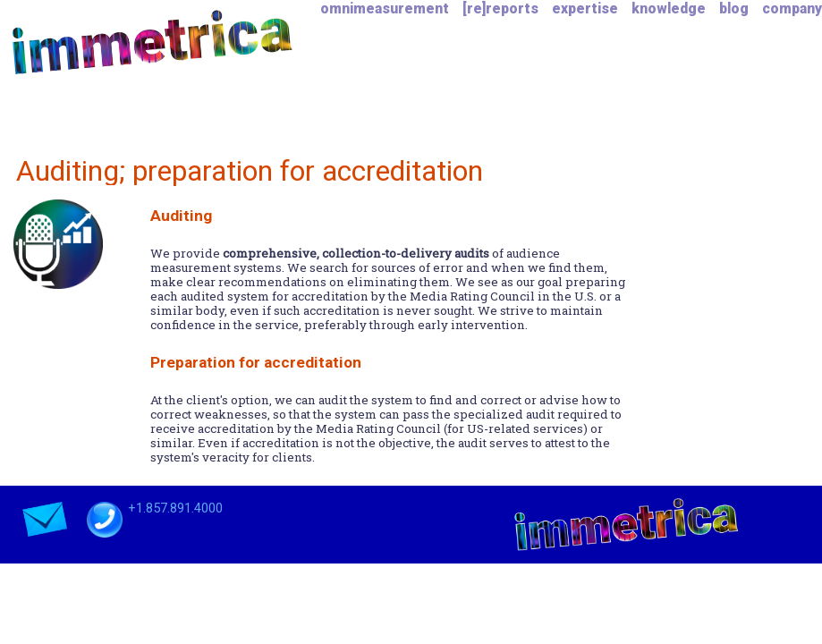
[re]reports (500, 8)
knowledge (669, 8)
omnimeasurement (385, 8)
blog (734, 8)
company (792, 8)
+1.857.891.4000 (174, 508)
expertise (585, 8)
